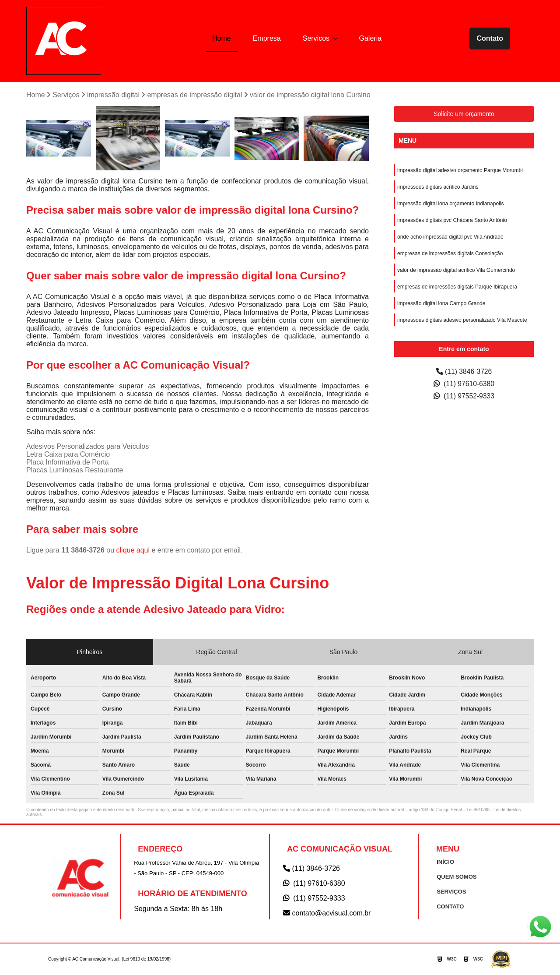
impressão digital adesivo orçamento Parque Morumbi (460, 170)
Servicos (317, 38)
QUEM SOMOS (457, 877)
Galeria (371, 38)
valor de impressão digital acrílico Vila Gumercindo (456, 270)
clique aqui (133, 551)
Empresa (267, 38)
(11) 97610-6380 (464, 384)
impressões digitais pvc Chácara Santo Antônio (452, 220)
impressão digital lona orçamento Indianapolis (450, 204)
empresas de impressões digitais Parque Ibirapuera (457, 287)
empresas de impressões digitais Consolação (450, 253)
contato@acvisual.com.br (327, 913)
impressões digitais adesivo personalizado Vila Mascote (462, 320)
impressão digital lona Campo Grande (441, 303)
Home (222, 38)
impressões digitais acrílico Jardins (438, 187)
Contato (490, 38)
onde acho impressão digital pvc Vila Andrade (450, 237)
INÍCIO (445, 862)
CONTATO (450, 906)
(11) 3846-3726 (464, 371)
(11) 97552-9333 (464, 396)
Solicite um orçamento (464, 114)
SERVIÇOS (451, 892)
